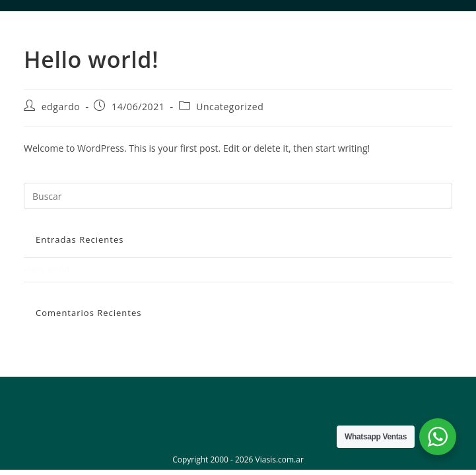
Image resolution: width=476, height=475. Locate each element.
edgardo (61, 107)
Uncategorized (230, 107)
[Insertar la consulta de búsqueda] (238, 196)
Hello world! (48, 269)
